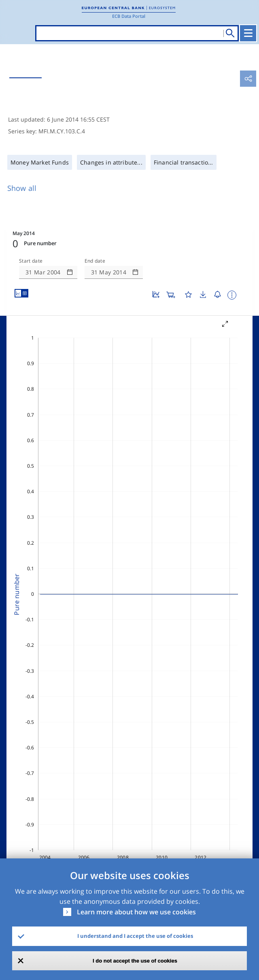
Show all (22, 188)
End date (95, 261)
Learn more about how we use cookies (136, 912)
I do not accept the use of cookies (135, 961)
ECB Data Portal (129, 16)
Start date (31, 261)
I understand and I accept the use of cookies (135, 936)
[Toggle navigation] (248, 33)
